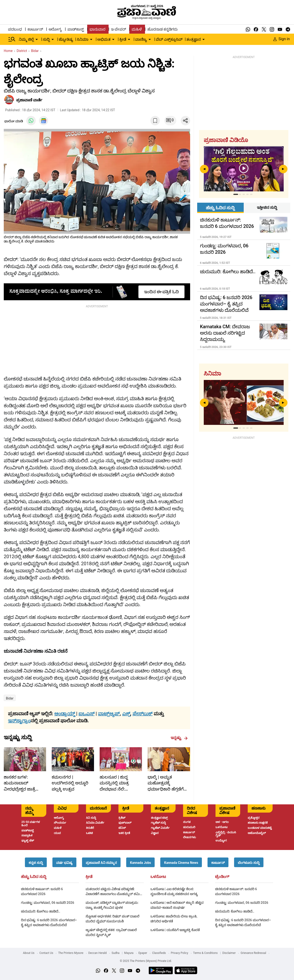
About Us (29, 953)
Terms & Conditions (206, 953)
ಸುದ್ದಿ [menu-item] (46, 39)
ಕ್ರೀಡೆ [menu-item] (123, 39)
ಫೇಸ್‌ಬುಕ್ (143, 714)
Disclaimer (229, 953)
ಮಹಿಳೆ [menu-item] (137, 29)
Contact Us (46, 953)
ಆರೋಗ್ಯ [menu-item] (55, 29)
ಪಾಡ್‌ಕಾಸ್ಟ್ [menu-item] (76, 29)
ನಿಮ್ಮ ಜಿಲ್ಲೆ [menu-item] (26, 39)
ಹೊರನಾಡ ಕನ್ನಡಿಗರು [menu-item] (163, 29)
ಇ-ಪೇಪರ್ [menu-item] (118, 29)
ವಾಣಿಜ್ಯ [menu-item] (141, 39)
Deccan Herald (98, 953)
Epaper (143, 953)
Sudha (116, 953)
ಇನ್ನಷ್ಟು (179, 738)
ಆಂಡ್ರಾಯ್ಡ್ (65, 714)
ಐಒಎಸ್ (86, 714)
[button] (36, 862)
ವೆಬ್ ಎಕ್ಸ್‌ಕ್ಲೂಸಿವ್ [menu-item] (169, 39)
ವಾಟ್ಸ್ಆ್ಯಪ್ (109, 714)
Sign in (282, 39)
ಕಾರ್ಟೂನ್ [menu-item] (35, 29)
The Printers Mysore (71, 953)
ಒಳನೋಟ (158, 877)
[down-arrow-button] (37, 40)
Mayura (129, 953)
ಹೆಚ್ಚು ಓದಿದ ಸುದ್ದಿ (34, 877)
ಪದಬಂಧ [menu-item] (15, 29)
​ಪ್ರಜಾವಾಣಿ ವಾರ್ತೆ (29, 100)
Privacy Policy (180, 953)
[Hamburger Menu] (12, 39)
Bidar (10, 698)
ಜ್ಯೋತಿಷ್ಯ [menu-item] (66, 39)
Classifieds (159, 953)
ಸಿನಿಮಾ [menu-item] (83, 39)
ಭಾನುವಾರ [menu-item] (97, 29)
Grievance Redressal (253, 953)
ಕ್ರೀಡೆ (89, 877)
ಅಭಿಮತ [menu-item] (104, 39)
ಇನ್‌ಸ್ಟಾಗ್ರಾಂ (19, 721)
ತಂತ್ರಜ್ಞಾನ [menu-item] (194, 39)
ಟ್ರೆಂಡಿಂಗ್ (222, 877)
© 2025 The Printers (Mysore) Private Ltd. (146, 961)
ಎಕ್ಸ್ (126, 714)
